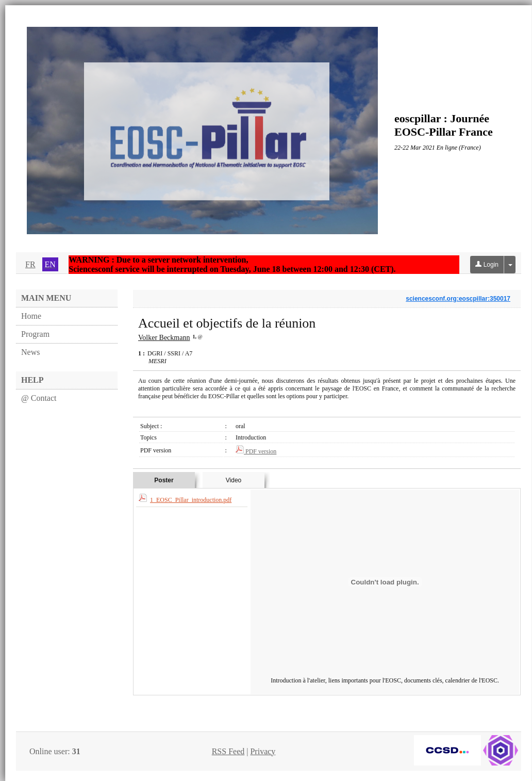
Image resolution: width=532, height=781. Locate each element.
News (30, 352)
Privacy (263, 751)
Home (31, 316)
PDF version (256, 451)
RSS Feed (228, 751)
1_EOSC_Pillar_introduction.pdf (191, 500)
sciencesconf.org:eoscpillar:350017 (458, 299)
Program (35, 334)
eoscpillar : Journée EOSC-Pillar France (444, 125)
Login (487, 265)
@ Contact (39, 398)
